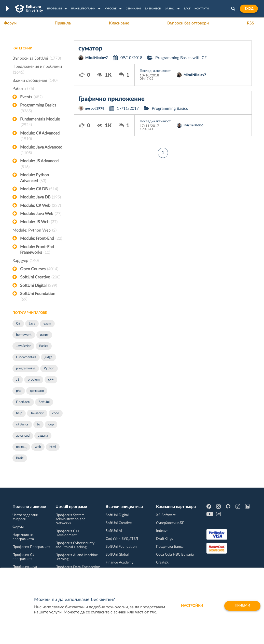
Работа (23, 89)
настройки (191, 606)
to (38, 425)
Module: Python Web (34, 230)
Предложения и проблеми (37, 70)
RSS (251, 23)
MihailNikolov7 (97, 58)
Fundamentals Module (40, 123)
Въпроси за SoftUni (37, 58)
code (56, 413)
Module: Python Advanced (34, 178)
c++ (51, 380)
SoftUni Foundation (38, 297)
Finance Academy (120, 562)
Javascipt (37, 413)
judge (48, 357)
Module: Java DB (40, 197)
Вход (249, 9)
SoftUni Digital (39, 286)
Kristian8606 (193, 125)
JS (18, 380)
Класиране (119, 23)
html (53, 447)
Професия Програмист (31, 547)
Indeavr (162, 531)
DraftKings (164, 539)
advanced (23, 436)
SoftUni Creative (40, 277)
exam (47, 324)
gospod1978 (95, 109)
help (19, 413)
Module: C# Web (40, 206)
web (38, 447)
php (19, 391)
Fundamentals (26, 357)
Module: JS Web (39, 222)
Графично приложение (112, 99)
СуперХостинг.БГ (170, 523)
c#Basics (22, 425)
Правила (63, 23)
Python (49, 368)
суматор (90, 49)
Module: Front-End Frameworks (37, 250)
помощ (21, 447)
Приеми (242, 606)
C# (18, 324)
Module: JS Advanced (39, 164)
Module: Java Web (41, 214)
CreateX (162, 562)
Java (32, 324)
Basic (20, 458)
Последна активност (155, 71)
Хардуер (26, 261)
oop (51, 425)
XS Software (166, 515)
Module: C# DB (39, 189)
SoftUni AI (114, 531)
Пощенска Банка (170, 547)
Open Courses (39, 269)
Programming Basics (38, 109)
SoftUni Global (117, 555)
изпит (44, 335)
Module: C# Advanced (40, 137)
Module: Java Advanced (41, 151)
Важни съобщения (35, 81)
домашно (37, 391)
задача (43, 436)
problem (34, 380)
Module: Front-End (41, 238)
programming (26, 368)
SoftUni (44, 402)
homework (24, 335)
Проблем (23, 402)
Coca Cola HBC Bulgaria (175, 555)
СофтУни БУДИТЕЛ (122, 539)
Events (31, 97)
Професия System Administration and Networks (71, 519)
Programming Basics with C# (181, 58)
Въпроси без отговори (188, 23)
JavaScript (23, 346)
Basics (44, 346)
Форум (10, 23)
